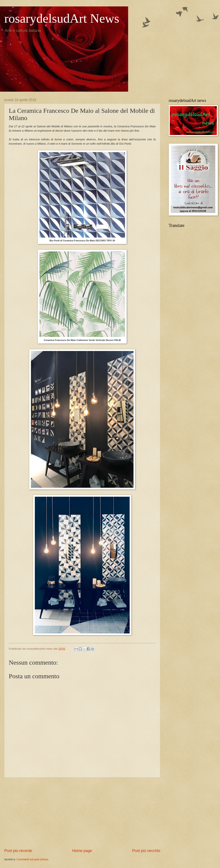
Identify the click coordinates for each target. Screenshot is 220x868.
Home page (82, 851)
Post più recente (18, 851)
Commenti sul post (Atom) (32, 859)
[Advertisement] (82, 813)
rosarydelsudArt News (62, 18)
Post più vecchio (146, 851)
